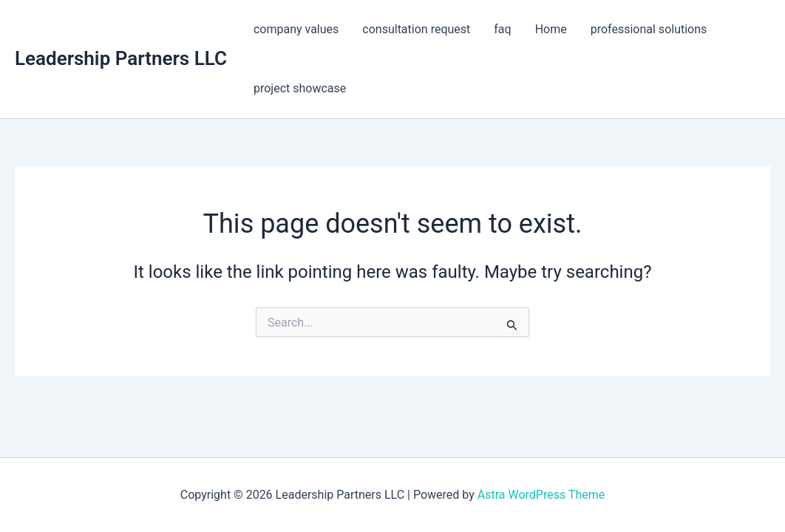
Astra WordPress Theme (541, 495)
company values (296, 29)
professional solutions (649, 29)
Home (551, 29)
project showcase (300, 88)
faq (502, 29)
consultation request (416, 29)
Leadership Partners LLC (121, 58)
